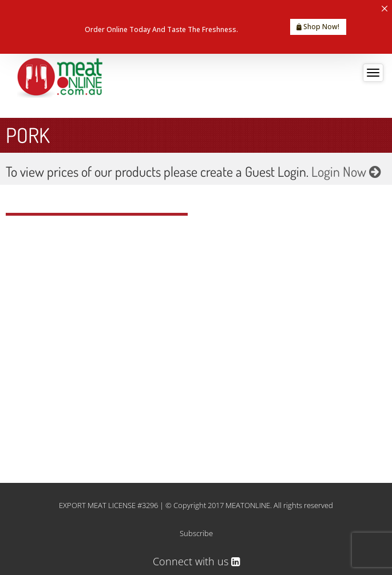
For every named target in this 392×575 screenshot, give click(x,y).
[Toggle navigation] (373, 73)
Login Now (346, 171)
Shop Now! (318, 27)
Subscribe (196, 533)
